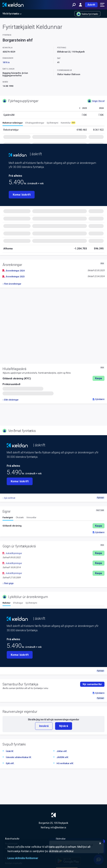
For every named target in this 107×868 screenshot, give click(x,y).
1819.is (6, 62)
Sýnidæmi (99, 399)
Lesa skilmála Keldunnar (23, 858)
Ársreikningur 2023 (14, 276)
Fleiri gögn (8, 583)
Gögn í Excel (96, 101)
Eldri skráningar (10, 400)
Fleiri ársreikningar (12, 284)
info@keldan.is (58, 828)
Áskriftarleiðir (12, 839)
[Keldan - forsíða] (13, 5)
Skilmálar (61, 839)
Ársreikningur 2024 (14, 271)
